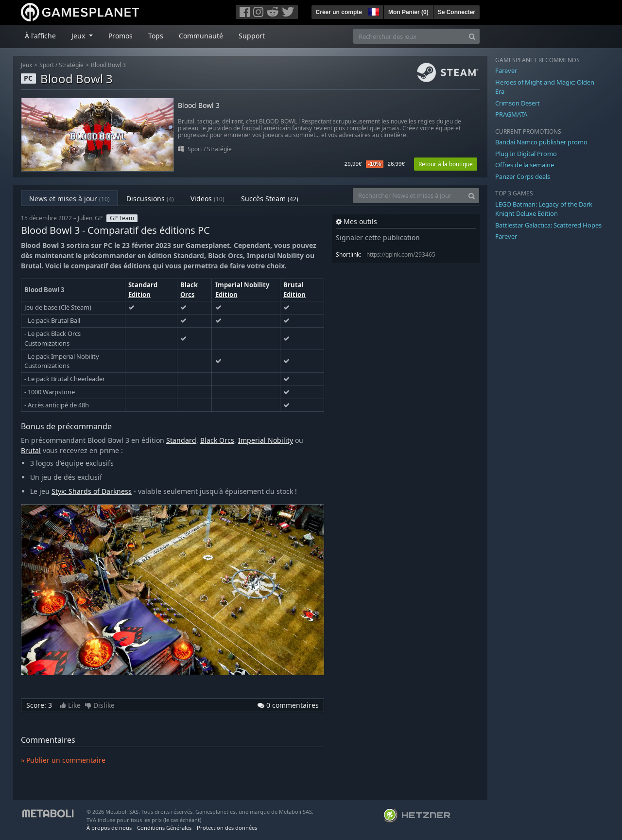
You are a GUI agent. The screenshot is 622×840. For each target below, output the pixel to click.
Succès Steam (270, 199)
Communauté (201, 36)
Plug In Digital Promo (526, 154)
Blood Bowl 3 (108, 65)
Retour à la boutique (446, 164)
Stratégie (71, 65)
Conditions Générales (164, 828)
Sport (47, 65)
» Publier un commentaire (63, 760)
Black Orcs (189, 290)
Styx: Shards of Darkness (92, 491)
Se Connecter (457, 12)
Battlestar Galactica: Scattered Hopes (548, 225)
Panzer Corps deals (523, 176)
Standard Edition (143, 290)
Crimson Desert (518, 103)
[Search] (472, 36)
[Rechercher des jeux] (409, 36)
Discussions (150, 199)
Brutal (31, 450)
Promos (121, 36)
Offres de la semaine (525, 165)
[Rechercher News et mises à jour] (409, 196)
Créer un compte (339, 12)
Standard (181, 440)
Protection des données (227, 828)
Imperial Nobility (266, 440)
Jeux (26, 65)
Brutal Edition (294, 290)
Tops (156, 36)
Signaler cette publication (378, 237)
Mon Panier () (408, 12)
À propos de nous (109, 828)
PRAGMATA (511, 114)
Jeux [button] (79, 36)
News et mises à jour (69, 199)
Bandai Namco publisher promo (541, 142)
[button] (373, 11)
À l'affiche (40, 36)
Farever (506, 70)
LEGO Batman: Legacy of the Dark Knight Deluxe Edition (544, 209)
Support (252, 36)
